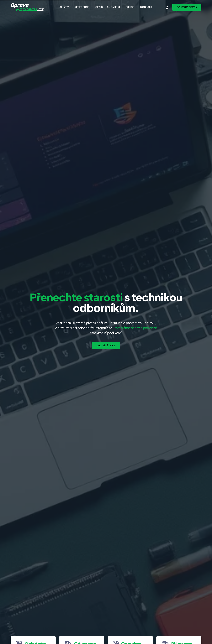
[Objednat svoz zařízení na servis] (187, 7)
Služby (64, 7)
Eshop (130, 7)
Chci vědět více (106, 345)
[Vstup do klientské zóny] (167, 7)
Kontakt (146, 7)
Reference (82, 7)
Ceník (99, 7)
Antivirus (113, 7)
